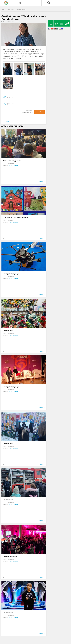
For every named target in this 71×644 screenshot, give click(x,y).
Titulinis (4, 10)
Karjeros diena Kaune (10, 556)
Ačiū (39, 112)
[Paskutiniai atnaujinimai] (34, 3)
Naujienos (11, 10)
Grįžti (7, 121)
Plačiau (41, 182)
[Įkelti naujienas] (19, 3)
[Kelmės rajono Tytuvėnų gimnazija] (6, 3)
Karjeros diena (8, 330)
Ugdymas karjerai (21, 10)
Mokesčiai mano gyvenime (12, 161)
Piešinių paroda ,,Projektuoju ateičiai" (16, 217)
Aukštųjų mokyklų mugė (11, 274)
